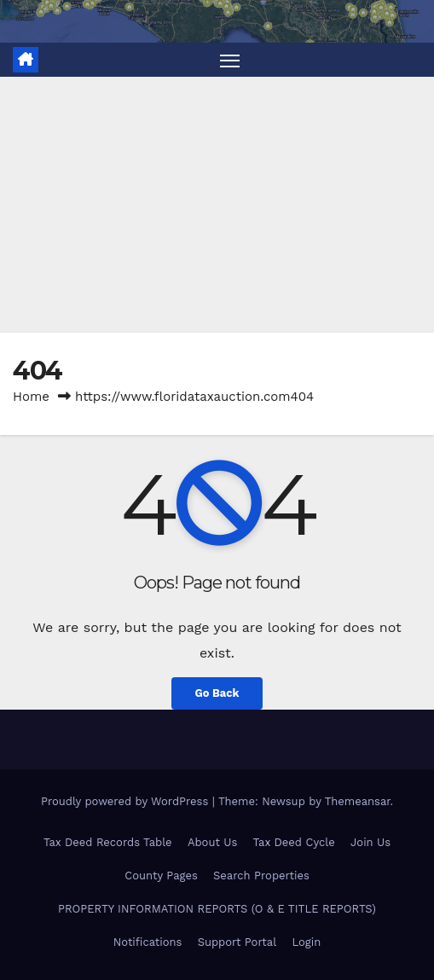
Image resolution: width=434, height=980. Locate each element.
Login (306, 942)
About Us (212, 842)
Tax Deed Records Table (108, 842)
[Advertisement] (217, 205)
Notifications (148, 942)
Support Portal (237, 942)
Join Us (370, 842)
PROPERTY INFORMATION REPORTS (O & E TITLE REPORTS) (217, 909)
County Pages (161, 876)
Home (31, 397)
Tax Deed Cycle (294, 842)
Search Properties (261, 876)
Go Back (217, 693)
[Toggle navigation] (230, 60)
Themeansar (358, 801)
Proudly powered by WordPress (127, 801)
